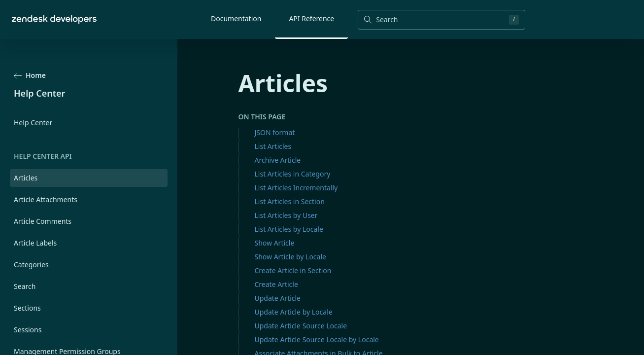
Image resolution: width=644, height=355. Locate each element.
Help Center (33, 123)
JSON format (275, 132)
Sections (27, 308)
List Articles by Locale (289, 229)
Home (30, 75)
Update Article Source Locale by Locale (317, 339)
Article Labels (35, 243)
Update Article (278, 298)
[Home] (54, 19)
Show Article (275, 243)
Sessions (28, 330)
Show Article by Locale (290, 257)
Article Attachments (46, 199)
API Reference (311, 18)
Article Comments (43, 221)
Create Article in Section (293, 270)
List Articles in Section (290, 201)
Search (25, 286)
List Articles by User (286, 215)
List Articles (273, 146)
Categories (31, 265)
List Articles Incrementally (296, 188)
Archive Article (278, 160)
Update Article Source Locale (301, 326)
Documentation (236, 18)
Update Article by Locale (294, 312)
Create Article (276, 284)
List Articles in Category (293, 174)
